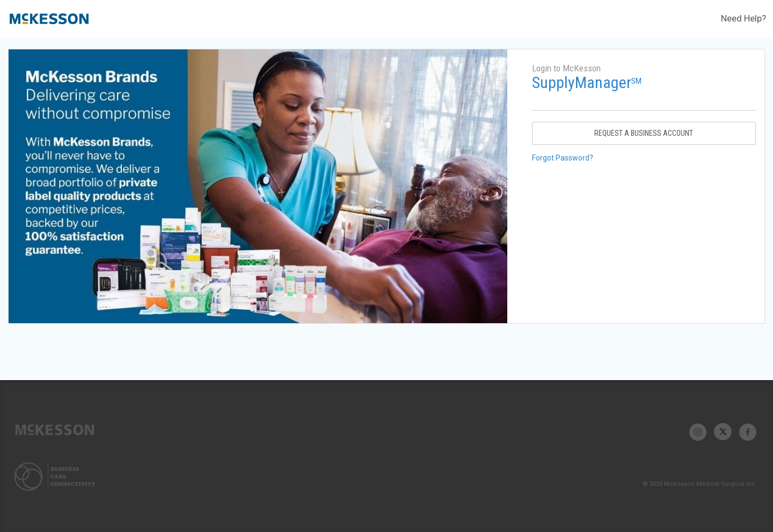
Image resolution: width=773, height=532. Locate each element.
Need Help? (743, 18)
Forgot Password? (563, 158)
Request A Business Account (644, 133)
